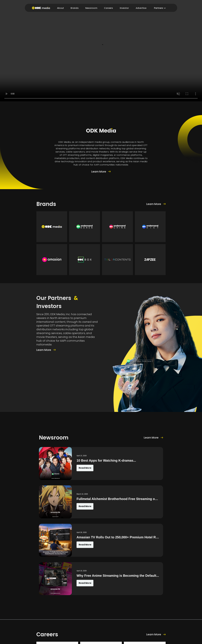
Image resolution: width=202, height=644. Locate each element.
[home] (40, 8)
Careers (109, 8)
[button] (160, 8)
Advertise (141, 8)
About (60, 8)
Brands (75, 8)
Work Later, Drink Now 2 (142, 361)
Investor (124, 8)
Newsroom (91, 8)
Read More (85, 468)
